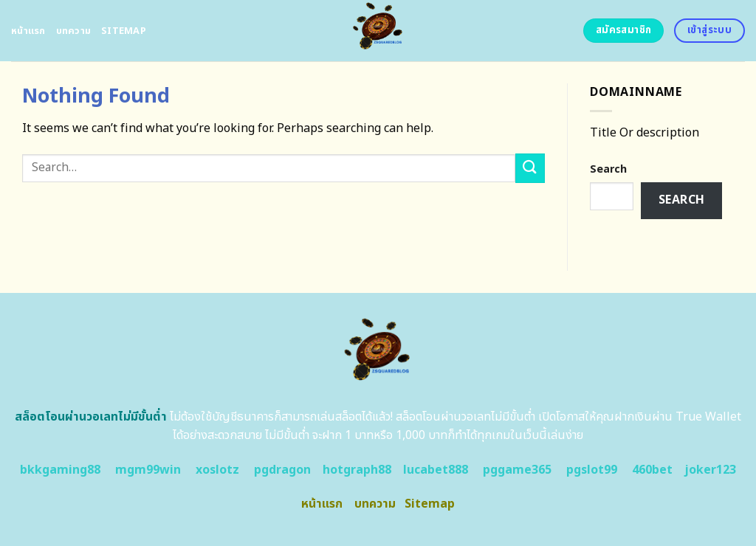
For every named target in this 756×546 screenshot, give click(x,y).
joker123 (710, 470)
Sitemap (124, 31)
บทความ (74, 31)
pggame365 (517, 470)
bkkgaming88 (60, 470)
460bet (652, 470)
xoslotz (217, 470)
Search (608, 169)
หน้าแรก (28, 31)
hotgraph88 (357, 470)
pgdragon (282, 470)
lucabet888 (436, 470)
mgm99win (148, 470)
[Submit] (530, 168)
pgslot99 (592, 470)
